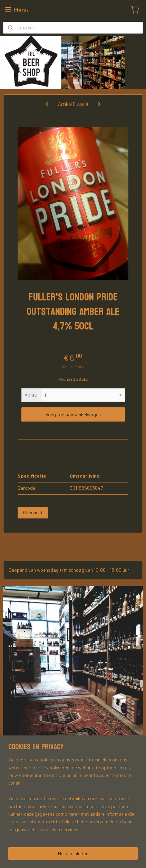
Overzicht (33, 512)
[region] (73, 797)
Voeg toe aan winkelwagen (73, 414)
